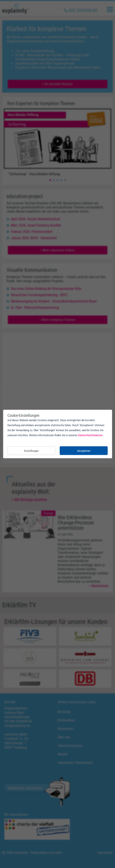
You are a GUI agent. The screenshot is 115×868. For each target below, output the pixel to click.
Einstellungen (31, 451)
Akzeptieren (84, 451)
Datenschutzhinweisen (90, 435)
